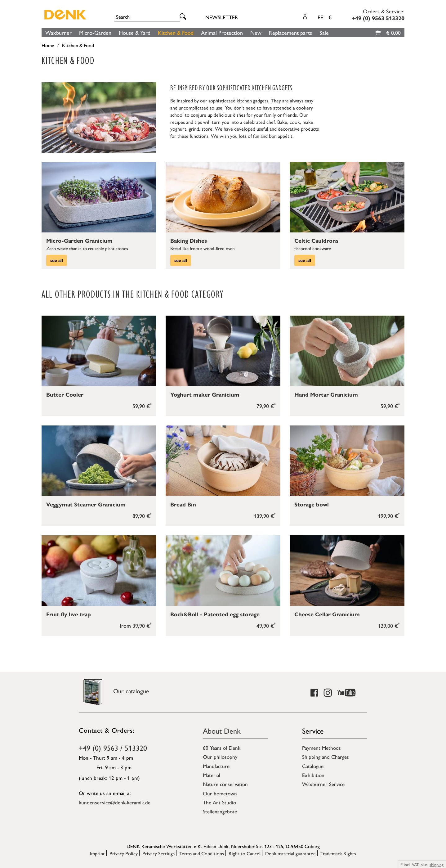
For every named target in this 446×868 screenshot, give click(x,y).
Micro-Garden (95, 32)
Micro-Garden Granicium (79, 241)
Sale (324, 32)
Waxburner (58, 32)
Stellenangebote (220, 811)
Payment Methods (321, 748)
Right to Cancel (245, 853)
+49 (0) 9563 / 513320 (113, 748)
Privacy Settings (158, 853)
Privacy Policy (124, 853)
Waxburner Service (323, 784)
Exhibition (313, 775)
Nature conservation (225, 784)
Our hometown (220, 793)
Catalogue (313, 766)
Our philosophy (220, 757)
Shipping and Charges (326, 757)
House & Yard (135, 32)
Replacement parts (290, 32)
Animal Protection (222, 32)
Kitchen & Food (176, 32)
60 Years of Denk (222, 748)
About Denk (222, 731)
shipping (437, 864)
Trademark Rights (338, 853)
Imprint (97, 853)
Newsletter (222, 17)
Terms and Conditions (202, 853)
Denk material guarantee (290, 853)
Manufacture (216, 766)
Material (212, 775)
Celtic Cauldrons (316, 241)
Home (48, 45)
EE (325, 17)
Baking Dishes (189, 241)
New (256, 32)
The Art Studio (219, 802)
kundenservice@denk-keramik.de (115, 802)
